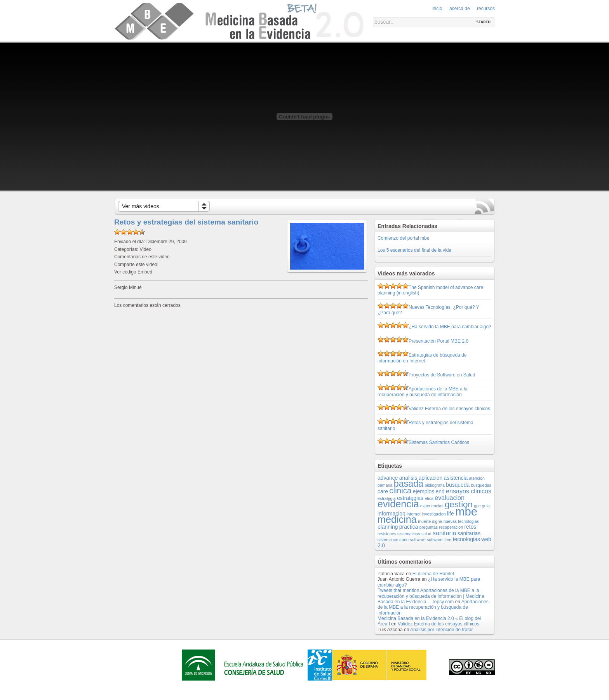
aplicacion (430, 478)
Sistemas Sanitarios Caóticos (439, 442)
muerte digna (430, 521)
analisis (408, 478)
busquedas (481, 485)
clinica (400, 490)
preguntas (429, 527)
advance (388, 478)
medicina (397, 519)
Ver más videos (141, 206)
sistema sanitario (393, 540)
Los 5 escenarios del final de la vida (414, 250)
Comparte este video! (136, 265)
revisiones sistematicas (399, 534)
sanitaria (445, 533)
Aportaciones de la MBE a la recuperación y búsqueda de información (422, 392)
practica (409, 527)
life (451, 514)
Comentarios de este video (142, 257)
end (440, 491)
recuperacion (451, 527)
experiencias (432, 506)
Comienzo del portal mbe (403, 238)
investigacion (434, 514)
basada (409, 484)
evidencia (398, 504)
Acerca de (460, 9)
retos (470, 527)
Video (145, 249)
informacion (391, 514)
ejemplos (424, 491)
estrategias (410, 498)
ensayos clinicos (469, 491)
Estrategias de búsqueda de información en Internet (422, 358)
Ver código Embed (133, 272)
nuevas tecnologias (461, 521)
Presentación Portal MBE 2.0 (438, 341)
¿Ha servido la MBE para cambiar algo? (450, 327)
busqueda (458, 485)
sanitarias (469, 533)
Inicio (437, 9)
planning (388, 527)
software (418, 540)
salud (426, 534)
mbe (466, 511)
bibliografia (435, 485)
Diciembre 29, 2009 (167, 242)
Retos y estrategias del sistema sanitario (186, 222)
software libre (439, 540)
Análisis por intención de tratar (441, 630)
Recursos (486, 9)
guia (486, 506)
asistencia (456, 478)
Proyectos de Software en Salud (442, 375)
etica (429, 498)
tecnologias (466, 539)
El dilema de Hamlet (433, 574)
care (383, 491)
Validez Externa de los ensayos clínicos (449, 409)
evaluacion (450, 498)
